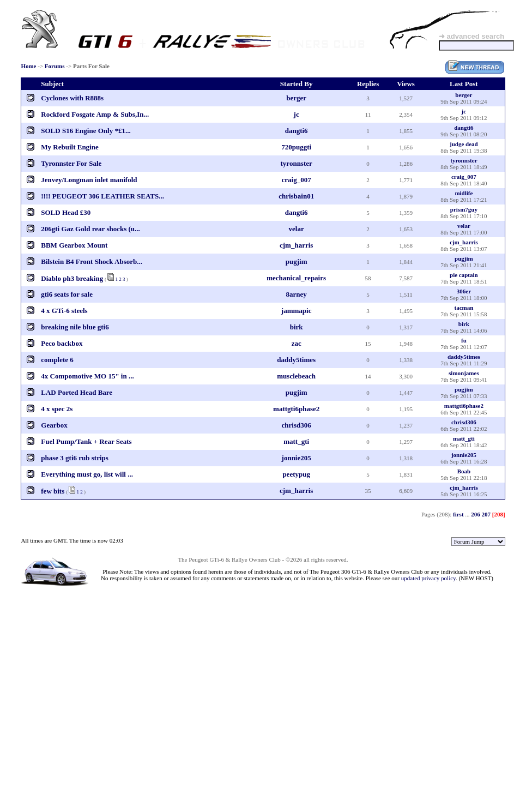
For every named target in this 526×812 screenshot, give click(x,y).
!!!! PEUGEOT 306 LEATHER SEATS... (102, 196)
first (458, 514)
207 (486, 514)
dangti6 (297, 131)
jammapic (297, 311)
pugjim (297, 261)
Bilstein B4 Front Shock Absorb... (92, 261)
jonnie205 (297, 458)
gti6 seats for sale (67, 294)
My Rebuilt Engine (69, 147)
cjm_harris (296, 245)
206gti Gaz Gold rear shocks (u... (90, 229)
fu (464, 340)
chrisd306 (297, 425)
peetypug (296, 474)
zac (297, 343)
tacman (464, 308)
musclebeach (296, 376)
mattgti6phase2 (296, 409)
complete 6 (57, 360)
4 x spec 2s (57, 409)
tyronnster (297, 163)
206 (476, 514)
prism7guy (464, 209)
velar (297, 229)
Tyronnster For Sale (71, 163)
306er (464, 291)
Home (28, 66)
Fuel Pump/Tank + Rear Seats (86, 441)
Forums (55, 66)
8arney (297, 294)
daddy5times (296, 360)
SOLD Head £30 (66, 212)
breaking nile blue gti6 (75, 327)
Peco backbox (62, 343)
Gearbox (54, 425)
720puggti (296, 147)
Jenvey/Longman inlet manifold (89, 180)
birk (297, 327)
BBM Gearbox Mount (74, 245)
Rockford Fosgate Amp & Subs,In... (95, 114)
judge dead (464, 144)
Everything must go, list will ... (87, 474)
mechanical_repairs (296, 278)
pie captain (464, 275)
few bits (53, 491)
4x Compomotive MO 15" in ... (87, 376)
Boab (464, 471)
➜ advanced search (471, 36)
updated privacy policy (428, 578)
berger (296, 98)
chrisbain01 (296, 196)
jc (297, 114)
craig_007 (297, 180)
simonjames (464, 373)
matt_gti (296, 441)
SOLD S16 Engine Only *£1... (86, 131)
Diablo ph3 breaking (72, 278)
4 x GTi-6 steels (64, 311)
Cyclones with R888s (72, 98)
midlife (464, 193)
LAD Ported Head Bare (77, 392)
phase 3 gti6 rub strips (75, 458)
